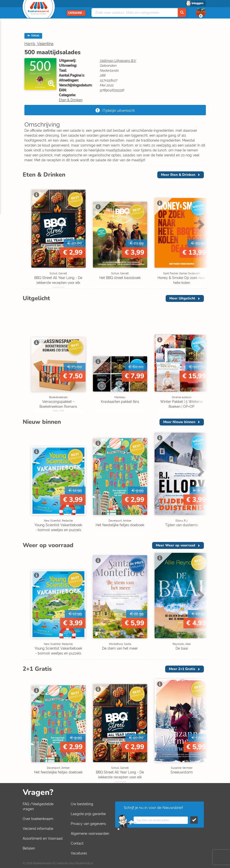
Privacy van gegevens (88, 824)
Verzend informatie (38, 829)
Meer (178, 175)
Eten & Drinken (71, 100)
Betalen (29, 848)
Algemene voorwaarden (90, 834)
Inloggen (197, 3)
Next (200, 224)
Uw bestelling (82, 804)
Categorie (76, 13)
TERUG (33, 36)
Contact (77, 843)
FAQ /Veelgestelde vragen (38, 806)
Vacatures (79, 853)
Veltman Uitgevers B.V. (118, 61)
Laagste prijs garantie (88, 814)
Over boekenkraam (38, 819)
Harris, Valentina (39, 44)
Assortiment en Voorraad (43, 838)
